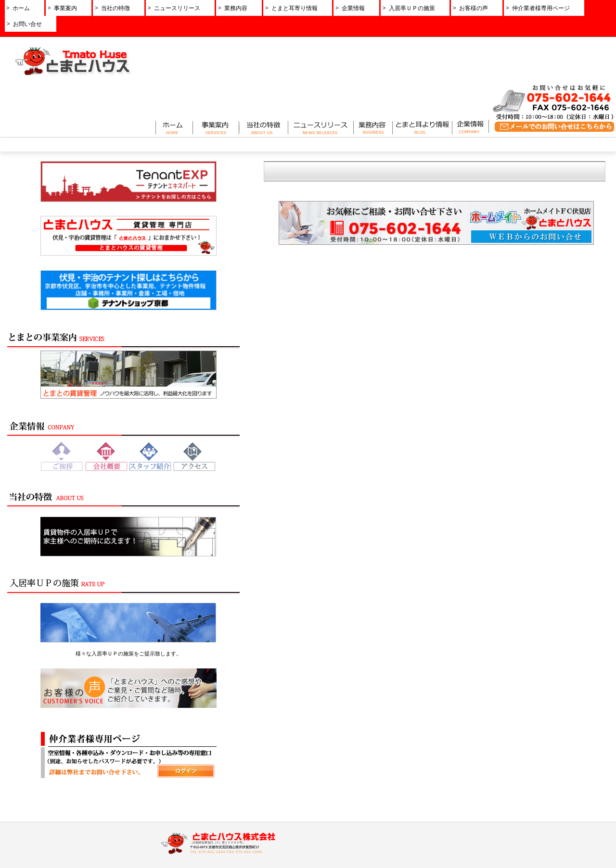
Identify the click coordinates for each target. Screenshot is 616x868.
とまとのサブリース (120, 792)
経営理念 (214, 801)
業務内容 (321, 792)
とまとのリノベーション (126, 801)
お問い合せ (459, 725)
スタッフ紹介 (220, 810)
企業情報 (212, 774)
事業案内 (104, 774)
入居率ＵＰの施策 (333, 810)
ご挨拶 (211, 783)
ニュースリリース (342, 725)
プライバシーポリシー (405, 725)
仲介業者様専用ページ (448, 774)
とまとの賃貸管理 (117, 783)
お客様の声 (324, 819)
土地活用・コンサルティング (132, 810)
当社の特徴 (324, 774)
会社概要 (214, 792)
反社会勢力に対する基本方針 (349, 828)
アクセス (214, 819)
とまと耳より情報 (333, 801)
